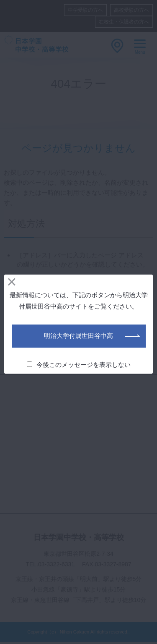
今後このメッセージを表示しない (79, 365)
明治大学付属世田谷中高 (78, 336)
